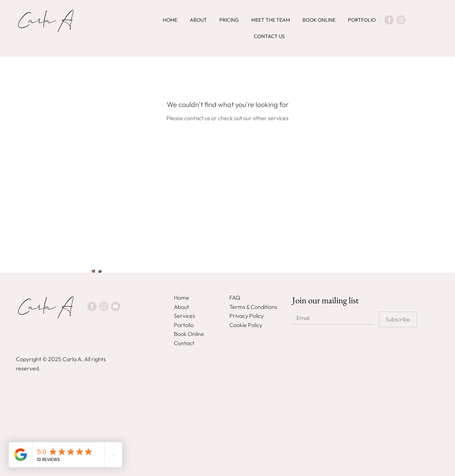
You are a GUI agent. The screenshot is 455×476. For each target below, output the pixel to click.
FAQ (235, 298)
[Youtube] (116, 306)
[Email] (331, 318)
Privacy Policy (247, 316)
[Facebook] (389, 20)
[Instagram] (401, 20)
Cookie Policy (246, 325)
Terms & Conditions (253, 307)
